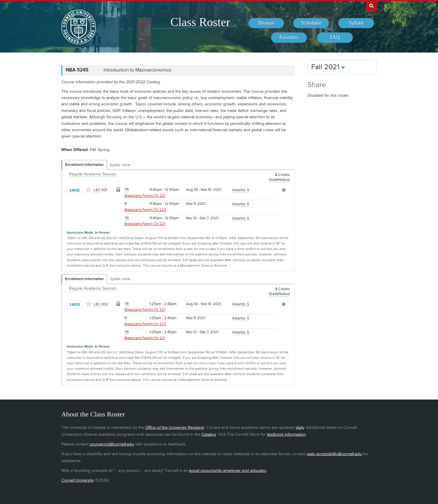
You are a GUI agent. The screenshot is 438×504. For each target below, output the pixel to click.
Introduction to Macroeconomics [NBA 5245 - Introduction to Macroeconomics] (137, 70)
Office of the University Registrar (175, 428)
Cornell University (78, 480)
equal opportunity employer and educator (228, 471)
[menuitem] (266, 23)
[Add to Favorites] (88, 190)
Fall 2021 (328, 67)
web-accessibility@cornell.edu (334, 454)
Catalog (209, 434)
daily (300, 428)
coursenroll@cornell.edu (112, 444)
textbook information (286, 434)
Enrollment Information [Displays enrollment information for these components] (84, 165)
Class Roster (200, 22)
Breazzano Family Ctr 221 (145, 196)
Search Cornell (371, 5)
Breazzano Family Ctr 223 (145, 210)
